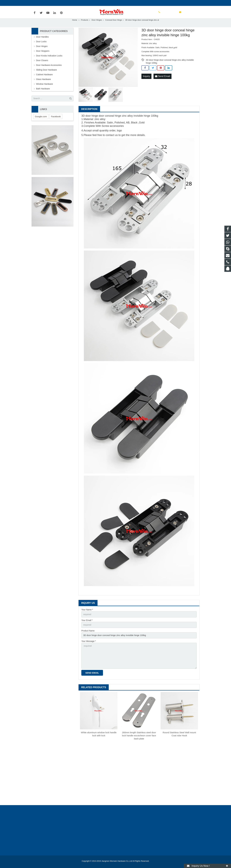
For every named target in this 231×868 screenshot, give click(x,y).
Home (75, 26)
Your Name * (87, 616)
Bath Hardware (43, 95)
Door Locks (41, 48)
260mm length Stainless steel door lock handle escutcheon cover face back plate (139, 740)
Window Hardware (44, 90)
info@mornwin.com (64, 3)
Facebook (56, 123)
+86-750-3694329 (42, 3)
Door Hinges (97, 26)
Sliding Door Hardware (46, 76)
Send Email (162, 82)
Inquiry (146, 82)
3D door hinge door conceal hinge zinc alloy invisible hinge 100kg (170, 66)
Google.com (41, 123)
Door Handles (42, 43)
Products (85, 26)
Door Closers (42, 67)
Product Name (88, 636)
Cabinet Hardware (44, 81)
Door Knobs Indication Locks (49, 62)
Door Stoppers (43, 57)
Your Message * (89, 647)
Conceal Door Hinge (114, 26)
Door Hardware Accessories (49, 71)
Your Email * (87, 626)
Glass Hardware (43, 86)
